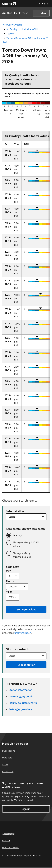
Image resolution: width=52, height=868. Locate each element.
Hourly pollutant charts (23, 703)
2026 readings (21, 709)
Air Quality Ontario (15, 13)
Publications (9, 751)
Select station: (15, 511)
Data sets (7, 758)
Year (9, 592)
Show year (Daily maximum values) (22, 555)
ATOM (5, 765)
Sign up (26, 809)
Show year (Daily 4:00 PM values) (26, 544)
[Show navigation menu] (41, 13)
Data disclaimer (10, 848)
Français (44, 3)
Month (10, 581)
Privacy (6, 841)
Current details (21, 696)
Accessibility (9, 834)
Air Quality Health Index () (22, 29)
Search (10, 34)
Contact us (8, 771)
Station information (21, 690)
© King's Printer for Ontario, (21, 856)
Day (8, 571)
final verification (23, 633)
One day (17, 535)
